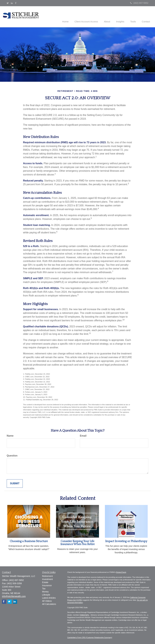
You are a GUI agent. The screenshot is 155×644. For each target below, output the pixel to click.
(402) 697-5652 (139, 3)
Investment (47, 579)
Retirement (47, 576)
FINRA (82, 615)
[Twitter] (8, 3)
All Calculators (49, 604)
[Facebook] (16, 3)
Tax (44, 588)
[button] (90, 16)
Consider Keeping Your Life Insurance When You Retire (77, 543)
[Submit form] (15, 483)
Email (83, 435)
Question (12, 455)
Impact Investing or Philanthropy (126, 541)
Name (10, 435)
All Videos (47, 601)
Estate (45, 582)
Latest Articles (49, 598)
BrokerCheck (121, 572)
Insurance (47, 585)
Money (45, 591)
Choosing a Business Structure (29, 541)
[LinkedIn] (12, 3)
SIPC (87, 615)
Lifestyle (46, 594)
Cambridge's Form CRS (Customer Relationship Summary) (90, 637)
